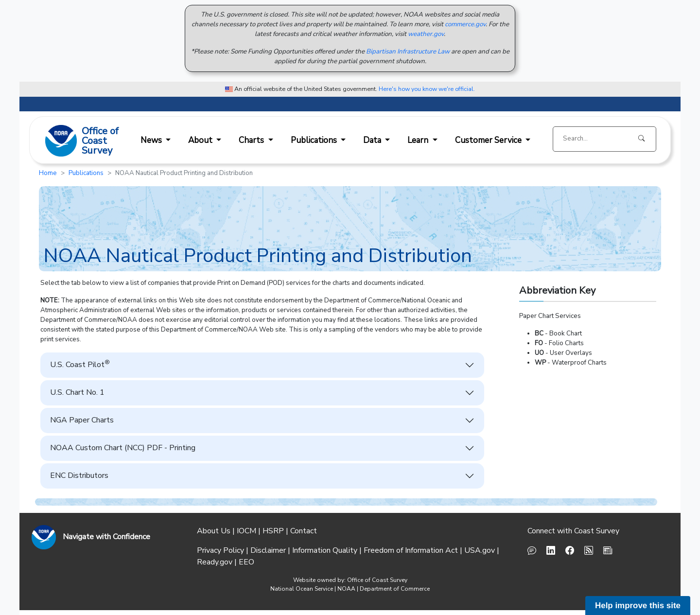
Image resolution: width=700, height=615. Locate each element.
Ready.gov (215, 562)
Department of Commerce (395, 589)
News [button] (152, 140)
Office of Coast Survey (377, 580)
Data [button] (373, 140)
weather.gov (426, 34)
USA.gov (480, 550)
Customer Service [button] (489, 140)
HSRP (273, 531)
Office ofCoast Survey (100, 141)
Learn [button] (419, 140)
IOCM (246, 531)
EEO (246, 562)
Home (48, 173)
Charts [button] (252, 140)
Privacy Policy (220, 550)
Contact (304, 531)
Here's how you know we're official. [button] (427, 89)
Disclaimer (268, 550)
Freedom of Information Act (411, 550)
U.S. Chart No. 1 (77, 392)
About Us (214, 531)
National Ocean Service (302, 589)
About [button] (201, 140)
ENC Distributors (79, 475)
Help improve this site (638, 606)
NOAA (346, 589)
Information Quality (325, 550)
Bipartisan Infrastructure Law (408, 52)
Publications (86, 173)
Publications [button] (315, 140)
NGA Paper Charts (82, 420)
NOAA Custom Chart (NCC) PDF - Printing (123, 448)
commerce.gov (465, 24)
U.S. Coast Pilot (80, 364)
